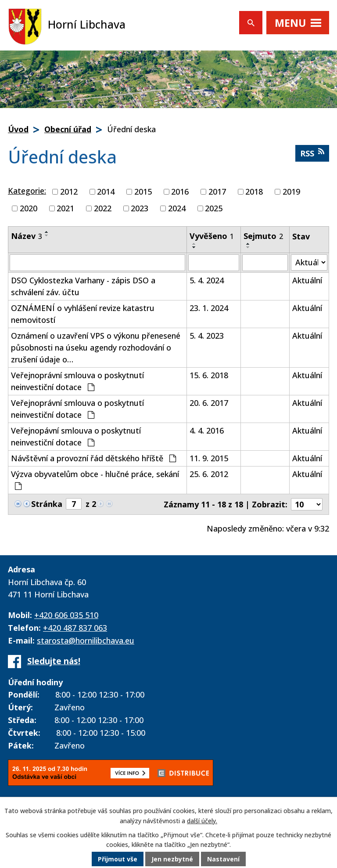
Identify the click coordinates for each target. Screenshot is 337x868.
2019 (291, 192)
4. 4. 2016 (207, 430)
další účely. (202, 821)
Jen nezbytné (172, 859)
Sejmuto (263, 236)
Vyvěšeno (212, 236)
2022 (103, 208)
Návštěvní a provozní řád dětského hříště (93, 458)
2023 (140, 208)
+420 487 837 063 (75, 628)
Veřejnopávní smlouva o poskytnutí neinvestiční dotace (76, 436)
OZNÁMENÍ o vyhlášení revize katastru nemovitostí (83, 314)
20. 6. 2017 (209, 403)
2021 (65, 208)
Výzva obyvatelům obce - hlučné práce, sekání (95, 479)
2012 (69, 192)
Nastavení (223, 859)
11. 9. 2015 (209, 458)
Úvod (18, 129)
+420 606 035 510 (66, 615)
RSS (312, 153)
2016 (180, 192)
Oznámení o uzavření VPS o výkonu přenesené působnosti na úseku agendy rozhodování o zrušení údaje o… (96, 347)
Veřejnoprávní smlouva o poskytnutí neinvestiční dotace (77, 381)
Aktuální (307, 280)
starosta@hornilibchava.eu (86, 640)
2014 (106, 192)
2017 (217, 192)
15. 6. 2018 (209, 375)
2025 (214, 208)
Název (27, 236)
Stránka (47, 504)
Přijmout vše (118, 859)
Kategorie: (27, 191)
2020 (29, 208)
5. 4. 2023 (207, 336)
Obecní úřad (68, 129)
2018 (254, 192)
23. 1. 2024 (209, 308)
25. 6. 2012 (209, 474)
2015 (143, 192)
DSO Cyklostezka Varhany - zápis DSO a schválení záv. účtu (83, 286)
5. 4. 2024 (207, 280)
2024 (177, 208)
